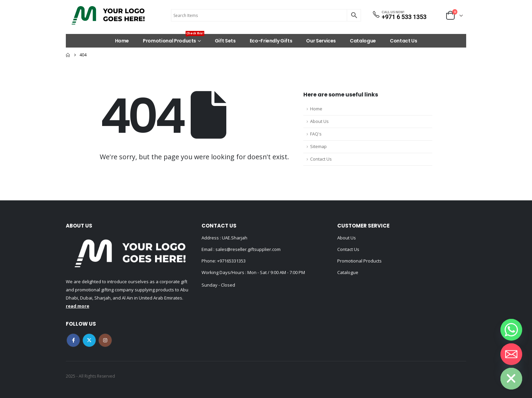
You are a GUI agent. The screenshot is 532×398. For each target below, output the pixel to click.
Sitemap (318, 147)
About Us (319, 121)
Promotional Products (174, 39)
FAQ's (316, 134)
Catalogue (363, 41)
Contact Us (404, 41)
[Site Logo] (108, 15)
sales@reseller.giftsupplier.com (248, 249)
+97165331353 (231, 261)
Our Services (321, 41)
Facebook (73, 340)
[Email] (511, 354)
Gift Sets (225, 41)
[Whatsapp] (511, 330)
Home (122, 41)
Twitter (89, 340)
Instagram (105, 340)
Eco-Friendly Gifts (271, 41)
